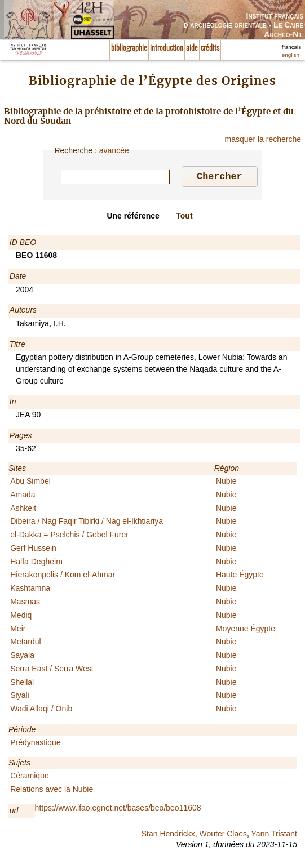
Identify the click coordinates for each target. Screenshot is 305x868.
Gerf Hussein (33, 550)
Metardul (25, 643)
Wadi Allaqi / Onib (41, 710)
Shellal (22, 684)
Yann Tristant (274, 835)
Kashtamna (30, 590)
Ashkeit (23, 510)
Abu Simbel (30, 483)
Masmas (25, 603)
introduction (167, 48)
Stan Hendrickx (168, 835)
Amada (23, 496)
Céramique (29, 777)
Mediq (21, 617)
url (14, 812)
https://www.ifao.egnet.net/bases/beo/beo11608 (118, 809)
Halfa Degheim (36, 563)
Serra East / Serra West (52, 670)
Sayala (22, 657)
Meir (18, 630)
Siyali (19, 697)
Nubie (226, 483)
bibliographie (129, 48)
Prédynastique (36, 744)
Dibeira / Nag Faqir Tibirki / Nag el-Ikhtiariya (87, 523)
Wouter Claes (223, 835)
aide (192, 48)
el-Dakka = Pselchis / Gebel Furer (69, 536)
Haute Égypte (240, 576)
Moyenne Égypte (246, 630)
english (291, 55)
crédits (210, 48)
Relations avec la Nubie (52, 791)
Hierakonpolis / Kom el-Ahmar (63, 576)
